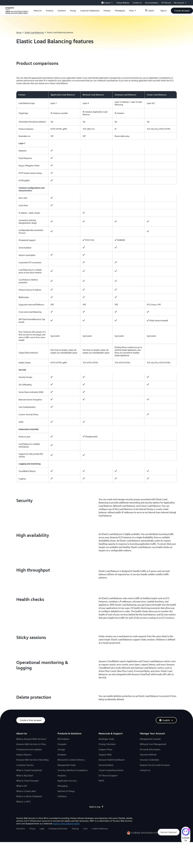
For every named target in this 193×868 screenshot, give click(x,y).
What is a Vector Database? (29, 796)
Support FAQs (105, 755)
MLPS (101, 781)
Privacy (32, 829)
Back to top (97, 807)
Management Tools (67, 765)
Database (62, 755)
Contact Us (145, 770)
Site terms (21, 829)
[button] (38, 11)
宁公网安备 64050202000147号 (144, 833)
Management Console (150, 739)
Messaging (63, 786)
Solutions (62, 796)
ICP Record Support (108, 775)
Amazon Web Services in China (31, 744)
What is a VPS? (23, 802)
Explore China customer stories (66, 824)
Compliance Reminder (58, 829)
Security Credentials (149, 760)
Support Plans (105, 749)
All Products (63, 739)
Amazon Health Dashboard (112, 760)
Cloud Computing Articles (111, 770)
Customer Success (25, 765)
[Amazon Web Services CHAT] (186, 832)
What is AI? (22, 786)
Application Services (67, 781)
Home (19, 32)
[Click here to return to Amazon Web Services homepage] (17, 12)
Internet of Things (66, 791)
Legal (42, 829)
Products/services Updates (29, 749)
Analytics (62, 775)
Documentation (106, 765)
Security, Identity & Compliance (73, 770)
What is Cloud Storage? (28, 781)
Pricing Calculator (107, 744)
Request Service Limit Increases (155, 765)
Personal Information (150, 749)
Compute (62, 744)
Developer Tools (106, 739)
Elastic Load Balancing (34, 32)
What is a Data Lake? (26, 791)
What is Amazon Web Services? (31, 739)
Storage (61, 749)
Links (85, 829)
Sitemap (75, 829)
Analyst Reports (24, 755)
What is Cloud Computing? (29, 770)
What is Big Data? (25, 775)
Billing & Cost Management (153, 744)
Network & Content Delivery (71, 760)
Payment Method (148, 755)
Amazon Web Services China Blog (32, 760)
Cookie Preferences (100, 829)
